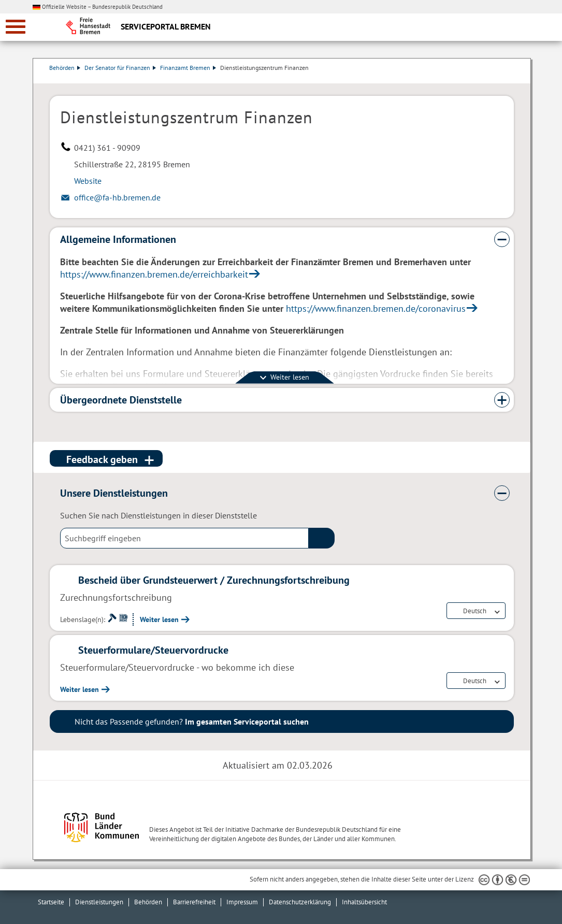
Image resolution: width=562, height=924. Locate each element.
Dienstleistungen (99, 902)
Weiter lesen (159, 619)
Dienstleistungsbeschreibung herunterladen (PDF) (512, 78)
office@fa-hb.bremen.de (117, 197)
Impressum (242, 902)
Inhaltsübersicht (364, 902)
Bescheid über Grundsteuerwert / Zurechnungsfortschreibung (214, 580)
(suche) (322, 538)
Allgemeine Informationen (118, 239)
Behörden (65, 68)
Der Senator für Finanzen (121, 68)
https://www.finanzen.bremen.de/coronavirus (376, 308)
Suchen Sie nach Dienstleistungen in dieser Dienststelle (158, 515)
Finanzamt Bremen (189, 68)
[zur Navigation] (16, 27)
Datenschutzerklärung (300, 902)
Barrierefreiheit (194, 902)
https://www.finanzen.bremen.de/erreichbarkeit (154, 274)
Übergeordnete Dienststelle (121, 400)
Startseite (51, 902)
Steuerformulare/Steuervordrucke (153, 650)
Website (88, 181)
